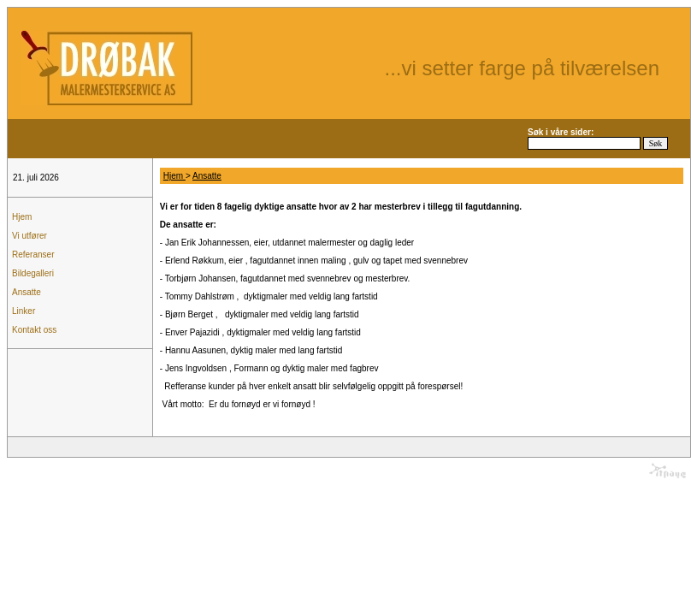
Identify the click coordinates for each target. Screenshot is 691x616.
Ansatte (27, 292)
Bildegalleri (33, 273)
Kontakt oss (34, 330)
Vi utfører (30, 236)
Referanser (33, 255)
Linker (24, 311)
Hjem (22, 217)
